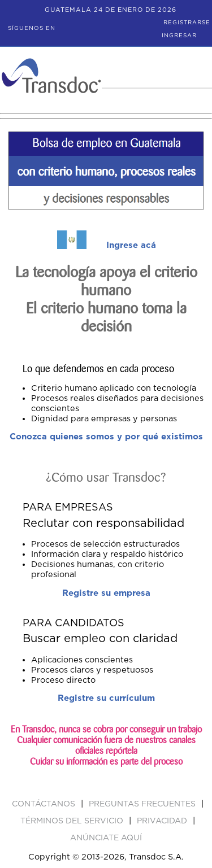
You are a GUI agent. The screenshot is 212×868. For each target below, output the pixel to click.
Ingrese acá (131, 245)
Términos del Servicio (73, 821)
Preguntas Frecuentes (143, 804)
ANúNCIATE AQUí (106, 838)
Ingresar (179, 36)
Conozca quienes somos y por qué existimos (106, 437)
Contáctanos (45, 804)
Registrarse (187, 23)
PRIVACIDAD (163, 821)
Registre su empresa (106, 593)
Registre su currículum (106, 698)
